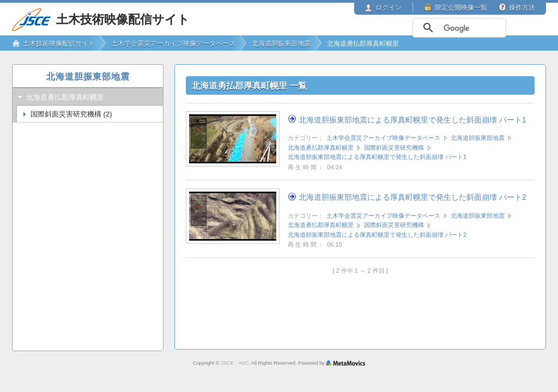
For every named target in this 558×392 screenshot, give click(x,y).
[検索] (458, 28)
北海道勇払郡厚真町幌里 (321, 148)
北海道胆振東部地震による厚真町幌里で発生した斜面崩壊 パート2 (413, 197)
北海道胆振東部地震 (478, 138)
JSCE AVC (235, 363)
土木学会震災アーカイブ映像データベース (383, 138)
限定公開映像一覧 (461, 8)
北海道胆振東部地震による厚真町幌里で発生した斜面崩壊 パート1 (413, 120)
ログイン (389, 8)
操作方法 (522, 8)
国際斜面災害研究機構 (394, 148)
